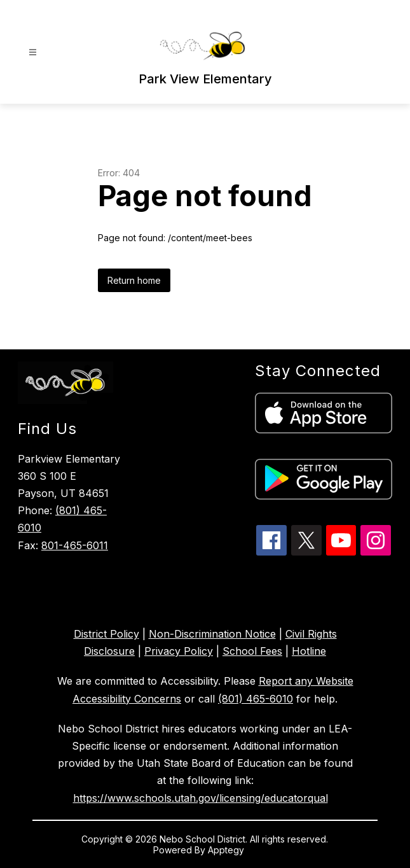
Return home (134, 280)
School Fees (252, 651)
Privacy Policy (179, 651)
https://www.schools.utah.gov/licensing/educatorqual (201, 798)
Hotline (309, 651)
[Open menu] (33, 52)
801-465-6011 (75, 545)
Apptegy (227, 850)
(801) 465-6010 (256, 699)
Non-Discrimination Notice (212, 634)
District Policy (106, 634)
